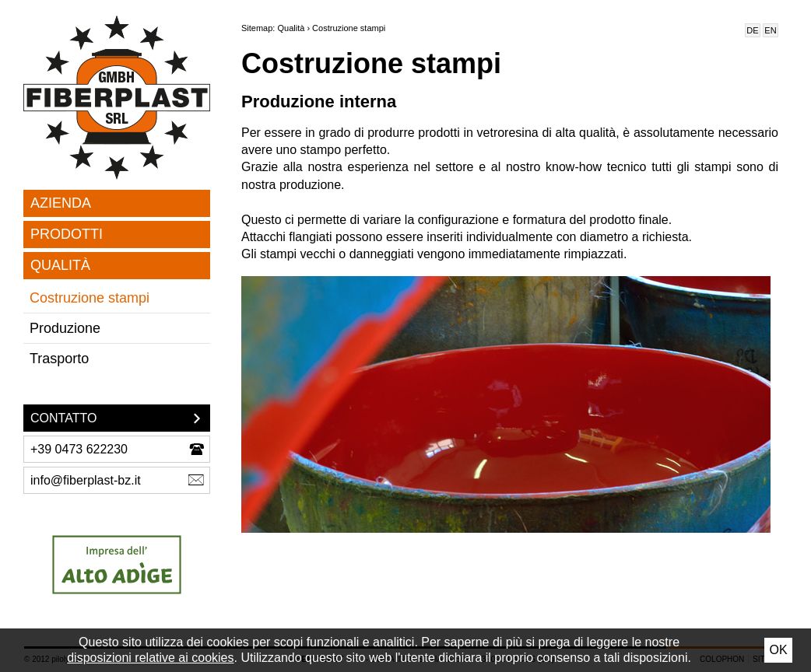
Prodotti (67, 234)
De (752, 30)
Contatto (63, 418)
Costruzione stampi (90, 298)
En (770, 30)
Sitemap (257, 28)
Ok (778, 650)
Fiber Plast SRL (117, 98)
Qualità (60, 265)
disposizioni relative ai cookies (150, 658)
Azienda (61, 203)
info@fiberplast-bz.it (86, 480)
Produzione (65, 328)
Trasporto (59, 359)
